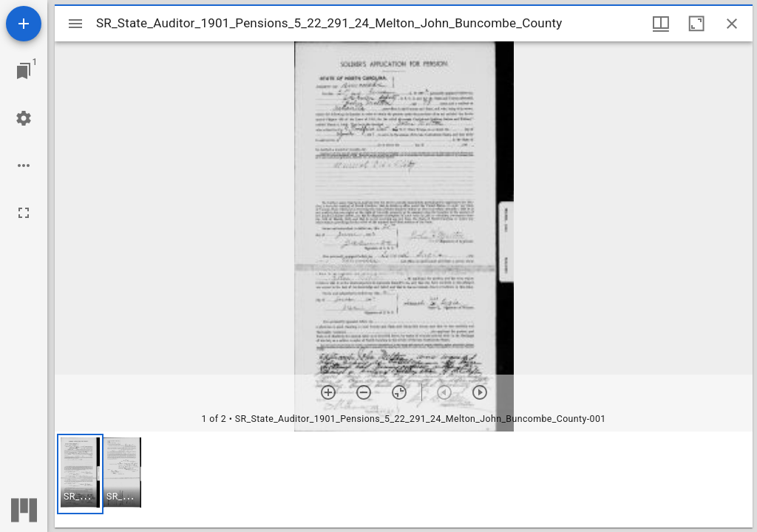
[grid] (404, 480)
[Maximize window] (696, 24)
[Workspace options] (24, 166)
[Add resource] (24, 24)
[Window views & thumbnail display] (661, 24)
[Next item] (480, 392)
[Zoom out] (364, 392)
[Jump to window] (24, 71)
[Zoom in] (328, 392)
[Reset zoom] (399, 392)
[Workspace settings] (24, 118)
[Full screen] (24, 213)
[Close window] (732, 24)
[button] (80, 474)
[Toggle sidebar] (75, 24)
